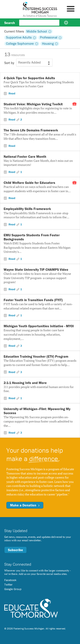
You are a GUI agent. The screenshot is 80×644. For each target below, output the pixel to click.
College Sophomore (20, 44)
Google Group (13, 589)
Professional (49, 37)
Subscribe (15, 550)
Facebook (10, 580)
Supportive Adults (19, 37)
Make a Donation (25, 505)
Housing (48, 44)
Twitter (8, 585)
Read (12, 93)
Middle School (37, 31)
